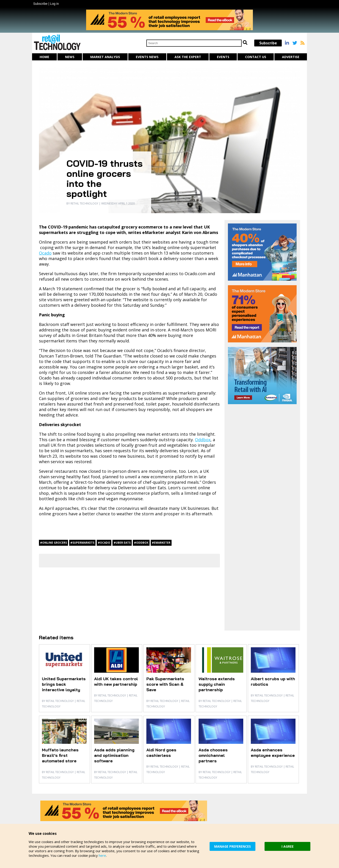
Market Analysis (105, 57)
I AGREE (288, 846)
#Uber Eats (122, 543)
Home (44, 57)
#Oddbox (141, 543)
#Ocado (104, 543)
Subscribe (40, 4)
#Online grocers (53, 543)
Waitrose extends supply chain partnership (217, 684)
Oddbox (203, 440)
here (102, 855)
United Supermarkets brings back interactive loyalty (64, 684)
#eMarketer (161, 543)
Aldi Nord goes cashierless (161, 753)
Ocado (45, 253)
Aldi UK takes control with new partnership (116, 681)
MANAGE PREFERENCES (232, 846)
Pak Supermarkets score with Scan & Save (165, 684)
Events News (147, 57)
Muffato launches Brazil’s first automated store (60, 755)
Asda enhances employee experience (273, 753)
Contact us (256, 57)
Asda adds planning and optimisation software (114, 755)
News (70, 57)
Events (223, 57)
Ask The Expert (188, 57)
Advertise (291, 57)
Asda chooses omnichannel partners (213, 755)
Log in (55, 4)
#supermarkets (82, 543)
